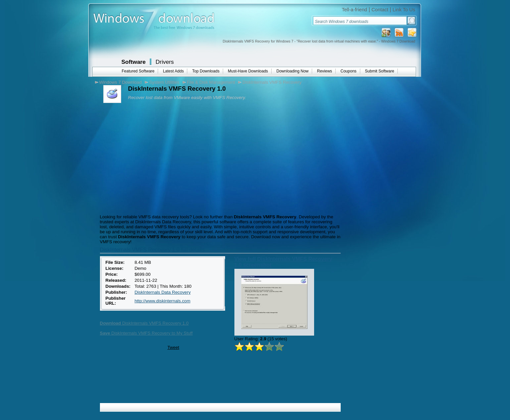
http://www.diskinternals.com (162, 301)
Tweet (173, 347)
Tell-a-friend (354, 10)
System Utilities (164, 82)
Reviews (325, 71)
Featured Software (138, 71)
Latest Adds (173, 71)
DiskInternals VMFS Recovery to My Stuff (146, 333)
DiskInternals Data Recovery (163, 292)
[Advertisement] (154, 158)
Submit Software (380, 71)
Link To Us (404, 10)
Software (134, 62)
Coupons (349, 71)
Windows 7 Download (121, 82)
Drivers (165, 62)
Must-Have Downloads (248, 71)
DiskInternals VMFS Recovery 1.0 (144, 323)
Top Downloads (206, 71)
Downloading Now (293, 71)
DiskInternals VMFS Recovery (272, 82)
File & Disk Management (211, 82)
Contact (380, 10)
